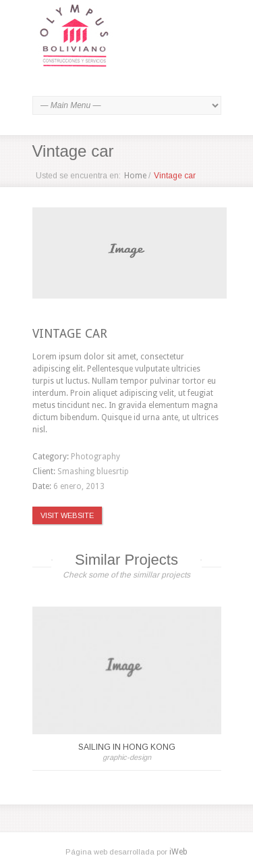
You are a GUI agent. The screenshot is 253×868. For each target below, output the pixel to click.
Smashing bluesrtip (93, 471)
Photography (95, 457)
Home (135, 176)
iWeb (178, 852)
